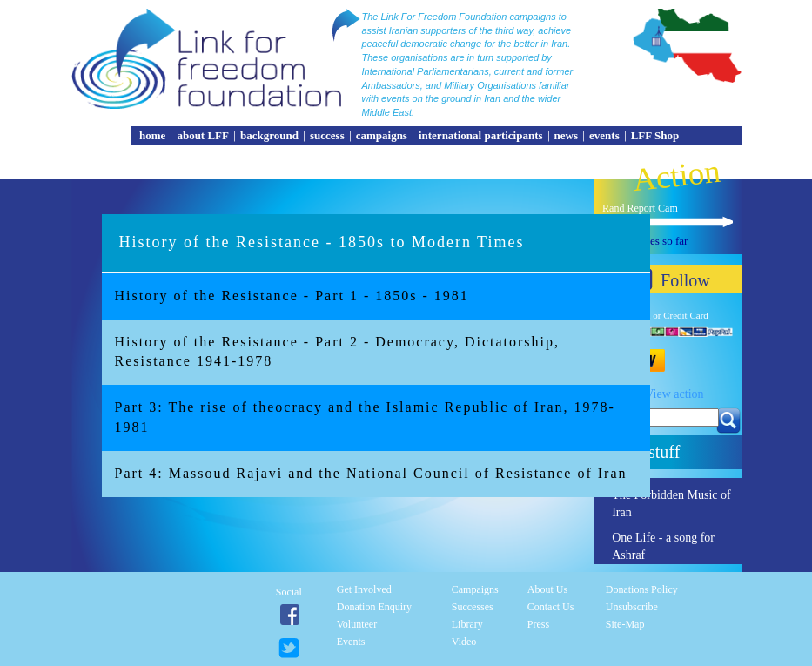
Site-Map (625, 624)
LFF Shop (655, 135)
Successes (473, 607)
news (566, 135)
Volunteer (357, 624)
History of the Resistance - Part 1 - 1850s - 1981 (292, 296)
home (152, 135)
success (327, 135)
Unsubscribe (632, 607)
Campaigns (475, 589)
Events (351, 642)
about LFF (203, 135)
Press (538, 624)
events (604, 135)
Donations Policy (642, 589)
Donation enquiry (374, 607)
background (269, 135)
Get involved (364, 589)
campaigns (382, 135)
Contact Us (551, 607)
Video (464, 642)
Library (467, 624)
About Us (547, 589)
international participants (481, 135)
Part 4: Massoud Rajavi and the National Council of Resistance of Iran (371, 473)
